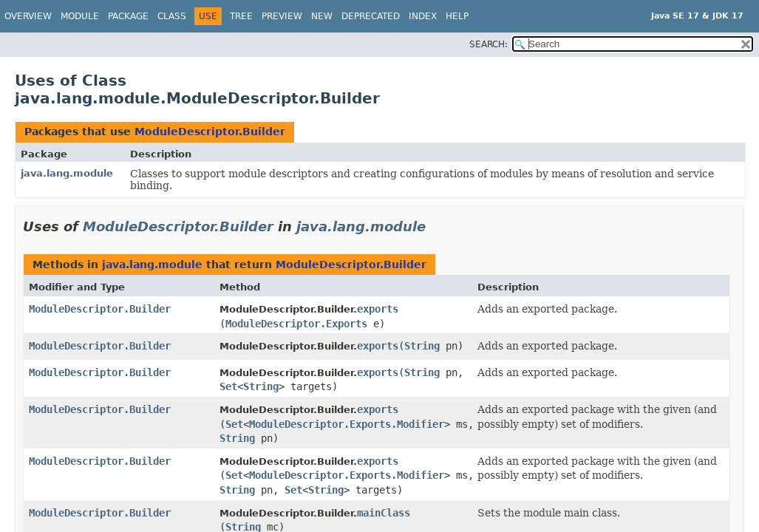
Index (423, 16)
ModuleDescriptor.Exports (296, 324)
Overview (28, 16)
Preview (282, 16)
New (322, 16)
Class (172, 16)
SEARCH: (489, 44)
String (422, 346)
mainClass (384, 513)
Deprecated (371, 16)
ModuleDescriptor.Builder (210, 132)
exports (378, 309)
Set (228, 386)
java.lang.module (67, 173)
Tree (241, 16)
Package (128, 16)
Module (80, 16)
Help (457, 16)
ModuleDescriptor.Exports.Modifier (347, 424)
